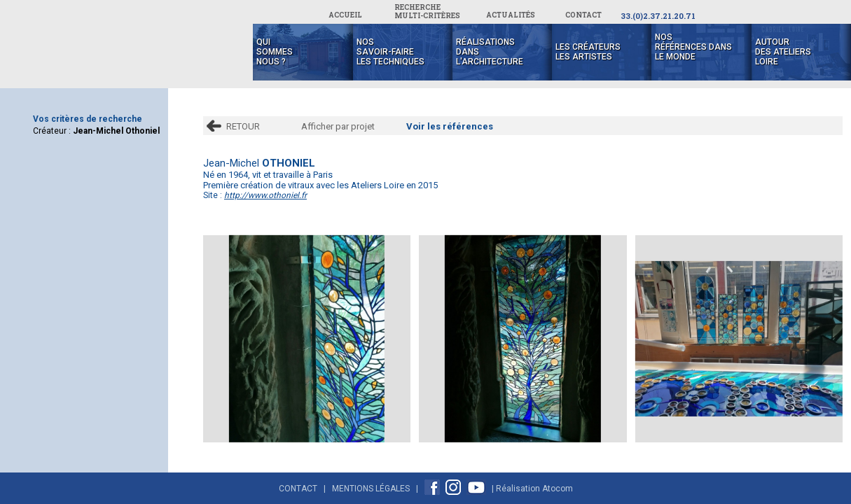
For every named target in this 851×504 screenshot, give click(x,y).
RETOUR (243, 126)
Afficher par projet (338, 126)
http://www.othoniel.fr (265, 195)
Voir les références (450, 126)
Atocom (558, 489)
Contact (298, 489)
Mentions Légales (371, 489)
